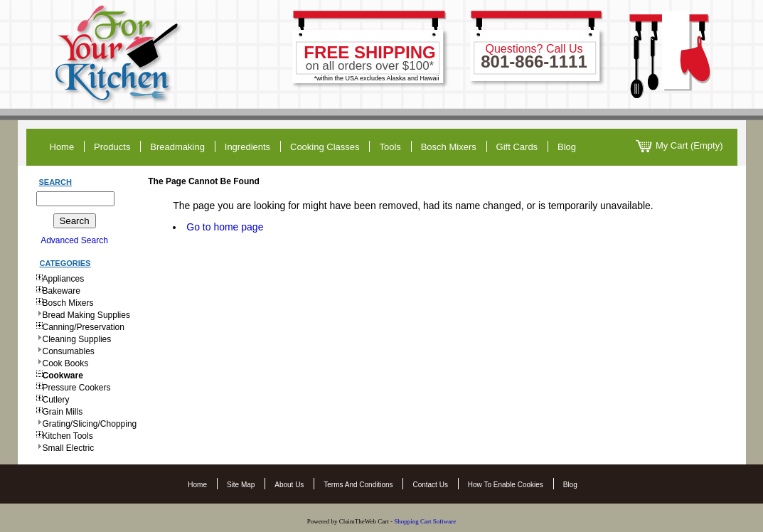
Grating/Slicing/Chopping (90, 424)
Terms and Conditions (358, 485)
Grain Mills (63, 412)
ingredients (247, 147)
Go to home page (225, 227)
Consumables (69, 351)
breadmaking (177, 147)
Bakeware (62, 291)
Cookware (63, 376)
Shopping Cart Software (426, 521)
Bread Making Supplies (86, 315)
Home (197, 485)
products (112, 147)
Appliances (64, 279)
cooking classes (325, 147)
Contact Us (430, 485)
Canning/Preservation (84, 327)
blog (567, 147)
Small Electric (69, 448)
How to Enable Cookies (506, 485)
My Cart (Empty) (679, 146)
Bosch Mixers (449, 147)
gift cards (517, 147)
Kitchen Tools (68, 436)
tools (390, 147)
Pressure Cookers (77, 388)
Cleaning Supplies (77, 339)
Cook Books (66, 363)
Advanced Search (74, 240)
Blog (570, 485)
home (62, 147)
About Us (289, 485)
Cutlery (56, 400)
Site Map (241, 485)
